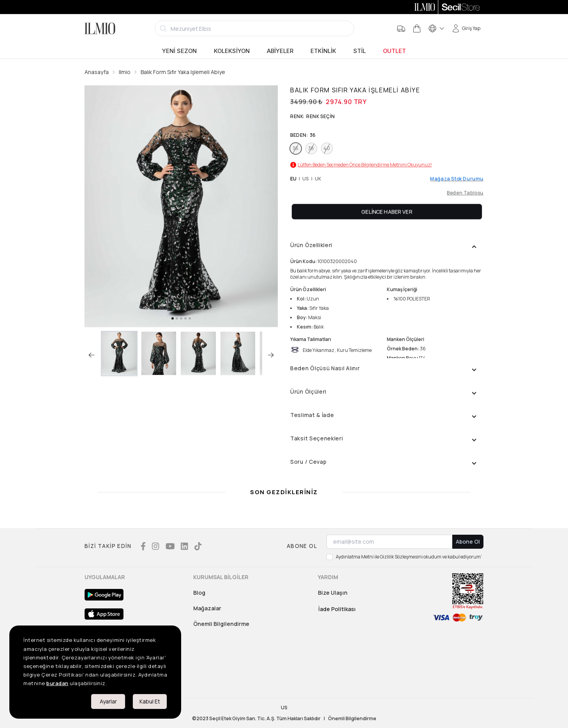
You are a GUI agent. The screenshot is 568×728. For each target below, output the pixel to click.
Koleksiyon (232, 51)
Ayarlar (108, 701)
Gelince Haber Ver (387, 211)
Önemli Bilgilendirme (221, 624)
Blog (199, 593)
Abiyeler (280, 51)
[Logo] (100, 28)
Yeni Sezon (179, 51)
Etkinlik (323, 51)
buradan (57, 683)
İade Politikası (337, 609)
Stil (360, 51)
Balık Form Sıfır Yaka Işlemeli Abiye (183, 72)
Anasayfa (97, 72)
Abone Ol (468, 542)
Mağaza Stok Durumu (457, 179)
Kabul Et (150, 701)
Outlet (394, 51)
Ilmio (125, 72)
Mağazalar (207, 608)
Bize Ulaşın (333, 593)
